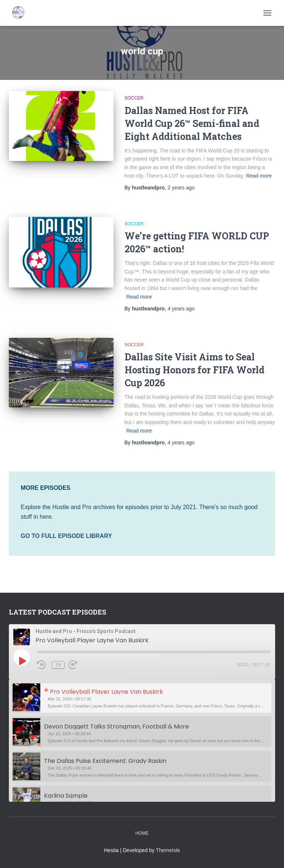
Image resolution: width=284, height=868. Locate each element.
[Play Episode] (22, 661)
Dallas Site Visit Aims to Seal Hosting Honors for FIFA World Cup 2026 (195, 370)
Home (142, 833)
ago (181, 188)
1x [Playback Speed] (58, 665)
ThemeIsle (168, 850)
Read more (259, 176)
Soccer (134, 98)
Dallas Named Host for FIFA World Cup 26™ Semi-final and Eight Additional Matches (192, 123)
